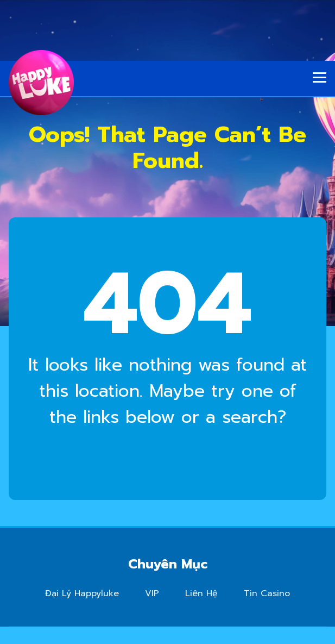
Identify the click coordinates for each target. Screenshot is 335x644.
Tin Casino (267, 593)
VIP (152, 593)
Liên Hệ (201, 593)
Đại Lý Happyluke (82, 593)
